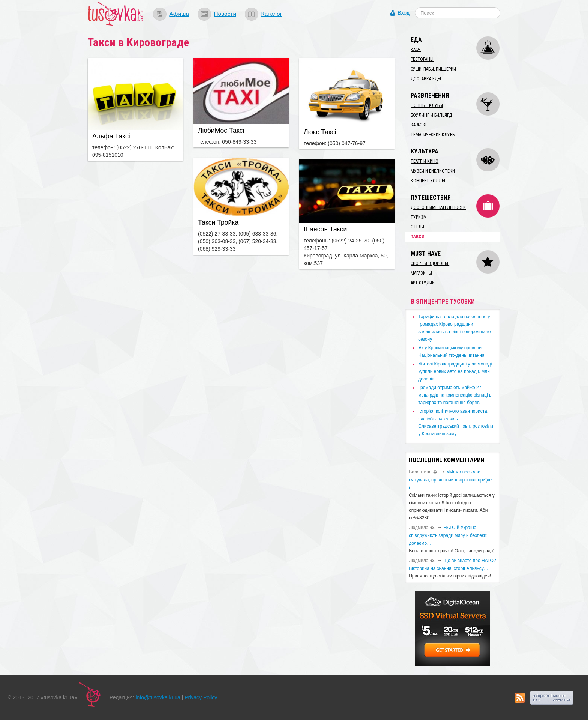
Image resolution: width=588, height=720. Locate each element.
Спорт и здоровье (430, 263)
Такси (418, 237)
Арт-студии (423, 283)
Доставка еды (426, 79)
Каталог (271, 14)
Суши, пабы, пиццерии (433, 69)
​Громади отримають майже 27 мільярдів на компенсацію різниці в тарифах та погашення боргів (455, 395)
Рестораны (422, 59)
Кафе (416, 50)
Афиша (179, 14)
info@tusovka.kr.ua (158, 697)
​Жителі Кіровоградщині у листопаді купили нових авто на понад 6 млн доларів (455, 371)
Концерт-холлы (428, 181)
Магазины (421, 273)
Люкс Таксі (320, 132)
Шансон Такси (325, 229)
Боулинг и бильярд (431, 115)
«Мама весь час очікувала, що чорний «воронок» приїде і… (450, 480)
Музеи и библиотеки (433, 171)
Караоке (419, 125)
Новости (225, 14)
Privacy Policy (201, 697)
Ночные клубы (427, 105)
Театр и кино (424, 161)
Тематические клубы (433, 135)
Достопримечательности (438, 207)
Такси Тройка (218, 222)
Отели (417, 227)
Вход (403, 13)
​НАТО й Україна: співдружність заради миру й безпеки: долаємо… (448, 535)
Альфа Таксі (111, 136)
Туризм (419, 217)
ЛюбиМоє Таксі (221, 131)
